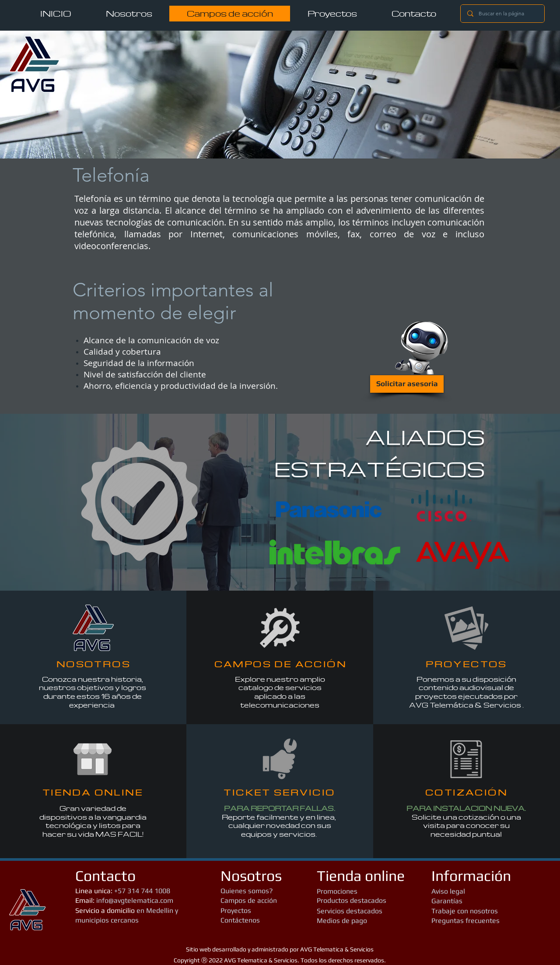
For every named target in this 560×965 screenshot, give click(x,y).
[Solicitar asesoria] (407, 384)
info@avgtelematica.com (135, 900)
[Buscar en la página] (502, 14)
